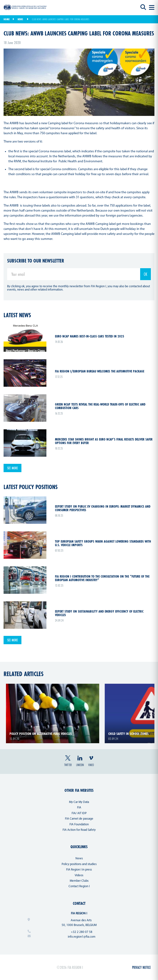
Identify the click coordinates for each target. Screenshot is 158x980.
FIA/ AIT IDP (79, 813)
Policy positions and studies (79, 864)
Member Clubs (79, 881)
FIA (79, 808)
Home (7, 19)
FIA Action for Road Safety (79, 830)
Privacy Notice (141, 967)
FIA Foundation (79, 824)
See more (12, 468)
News (20, 19)
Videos (79, 875)
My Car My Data (79, 802)
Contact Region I (79, 886)
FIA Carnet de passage (79, 819)
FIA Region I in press (79, 870)
